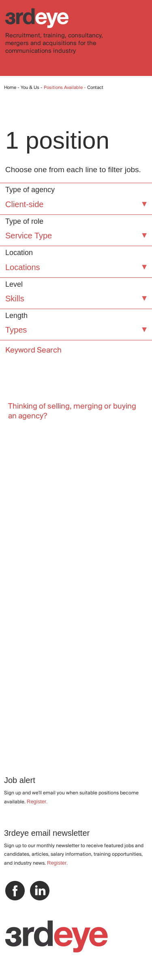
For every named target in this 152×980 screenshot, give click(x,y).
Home (10, 88)
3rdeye (37, 18)
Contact (95, 88)
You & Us (30, 88)
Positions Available (64, 88)
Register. (37, 802)
